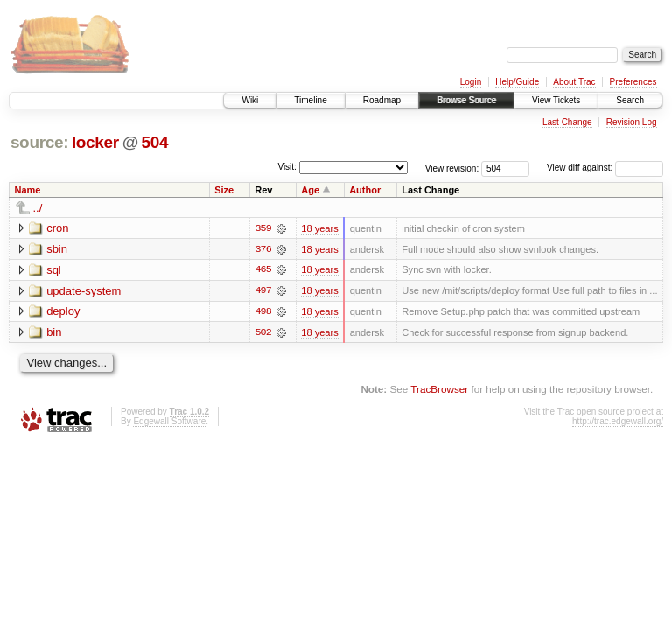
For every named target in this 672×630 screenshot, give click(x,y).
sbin (57, 249)
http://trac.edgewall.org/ (618, 422)
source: (39, 142)
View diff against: (605, 168)
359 (263, 228)
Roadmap (382, 100)
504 (155, 142)
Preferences (633, 82)
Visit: (287, 167)
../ (38, 208)
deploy (63, 312)
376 (263, 249)
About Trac (574, 82)
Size (224, 190)
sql (54, 270)
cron (57, 228)
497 (263, 291)
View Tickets (556, 100)
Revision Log (632, 122)
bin (54, 333)
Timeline (310, 100)
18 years (319, 228)
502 (263, 333)
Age (310, 190)
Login (471, 82)
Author (365, 190)
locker (95, 142)
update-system (84, 291)
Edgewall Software (169, 422)
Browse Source (466, 100)
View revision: (452, 168)
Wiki (250, 100)
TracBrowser (439, 390)
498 (263, 312)
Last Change (567, 122)
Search (630, 100)
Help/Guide (517, 82)
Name (28, 190)
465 (263, 270)
